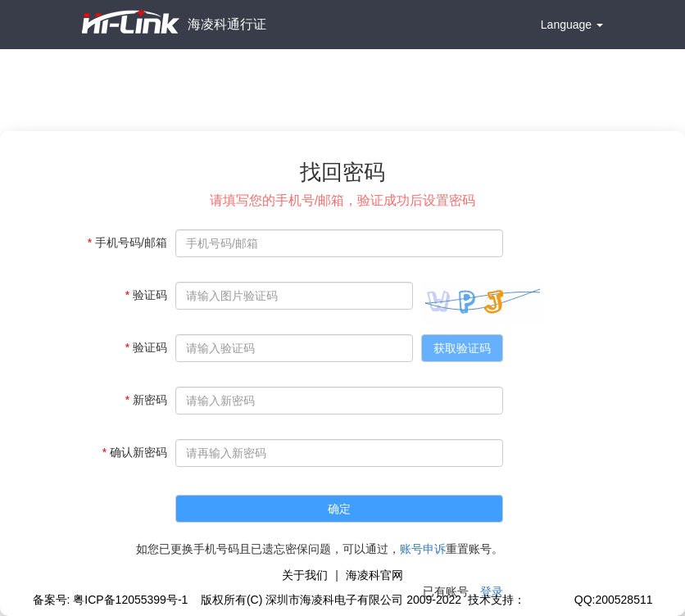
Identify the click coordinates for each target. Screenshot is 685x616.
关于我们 (305, 575)
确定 (339, 509)
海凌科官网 (374, 575)
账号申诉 (423, 549)
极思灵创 (548, 600)
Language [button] (572, 25)
